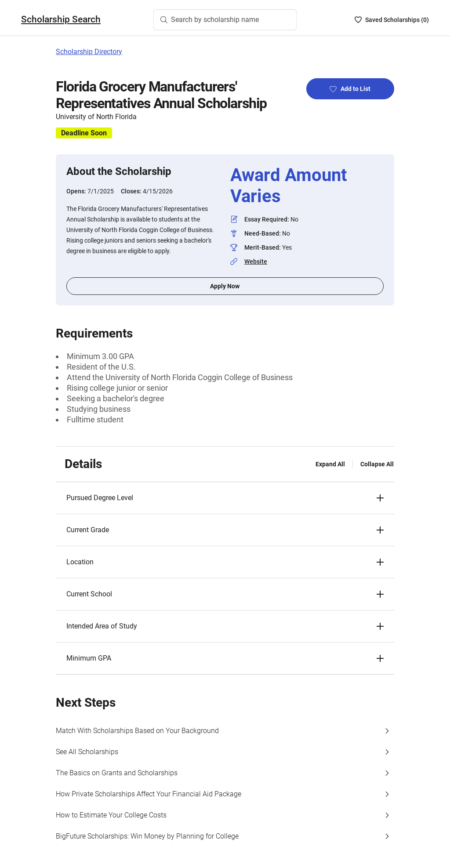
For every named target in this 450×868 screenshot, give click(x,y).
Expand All (330, 464)
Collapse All (377, 464)
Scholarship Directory (89, 52)
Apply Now (225, 286)
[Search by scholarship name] (225, 20)
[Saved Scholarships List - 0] (392, 20)
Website (256, 261)
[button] (225, 498)
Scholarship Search (61, 19)
